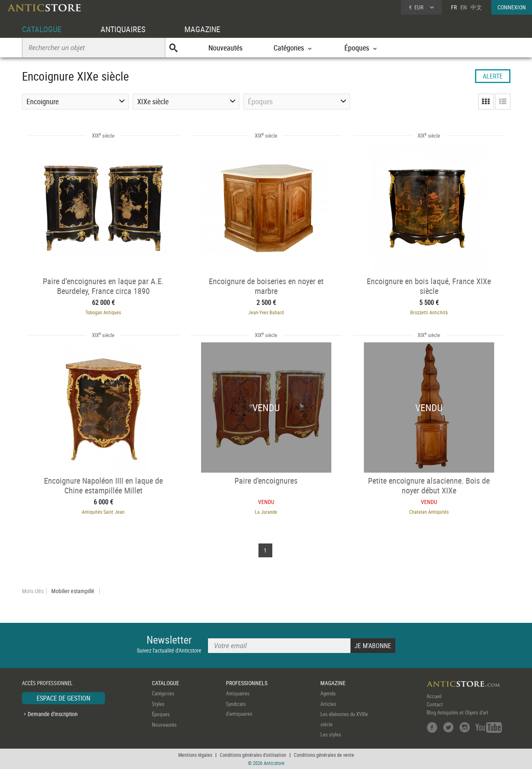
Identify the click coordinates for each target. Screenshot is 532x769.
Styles (158, 704)
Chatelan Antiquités (429, 512)
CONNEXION (512, 7)
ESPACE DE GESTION (63, 698)
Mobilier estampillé (73, 591)
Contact (435, 704)
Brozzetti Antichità (429, 312)
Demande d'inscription (53, 714)
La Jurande (266, 512)
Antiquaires (238, 693)
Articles (328, 704)
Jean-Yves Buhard (266, 312)
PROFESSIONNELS (247, 683)
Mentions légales (195, 755)
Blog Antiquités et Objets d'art (458, 712)
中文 (476, 7)
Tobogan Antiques (103, 312)
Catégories (163, 693)
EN (464, 7)
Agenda (328, 693)
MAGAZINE (202, 29)
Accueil (434, 696)
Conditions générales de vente (324, 755)
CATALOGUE (42, 29)
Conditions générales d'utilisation (253, 755)
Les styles (331, 734)
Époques (161, 714)
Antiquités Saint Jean (103, 512)
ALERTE (493, 76)
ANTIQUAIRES (123, 29)
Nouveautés (225, 48)
